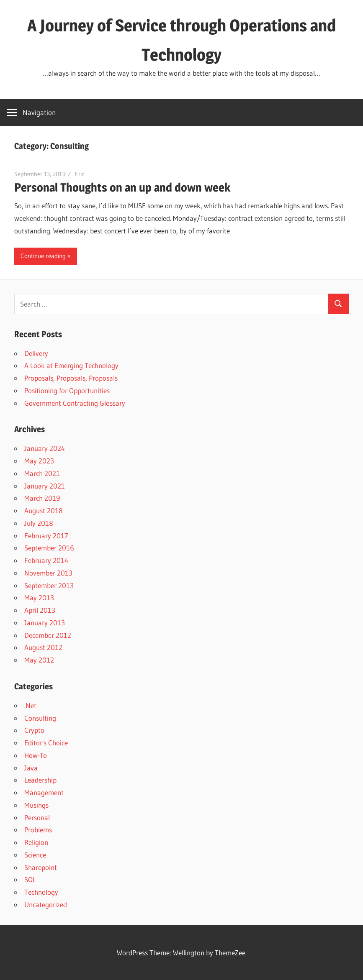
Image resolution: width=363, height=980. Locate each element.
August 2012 (43, 647)
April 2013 (40, 610)
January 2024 (45, 448)
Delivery (36, 353)
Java (31, 768)
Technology (41, 892)
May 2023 (39, 461)
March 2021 (42, 473)
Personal (37, 818)
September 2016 (49, 548)
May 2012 (39, 660)
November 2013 (48, 573)
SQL (30, 879)
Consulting (40, 718)
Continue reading (43, 256)
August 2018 (44, 510)
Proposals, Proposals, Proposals (71, 378)
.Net (30, 705)
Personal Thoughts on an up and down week (122, 187)
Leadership (40, 780)
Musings (36, 805)
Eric (80, 174)
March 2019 (42, 498)
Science (35, 855)
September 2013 (49, 585)
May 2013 (39, 597)
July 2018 (39, 523)
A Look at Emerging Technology (71, 365)
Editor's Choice (46, 743)
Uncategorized (46, 905)
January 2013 (45, 623)
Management (44, 792)
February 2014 (46, 560)
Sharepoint (41, 867)
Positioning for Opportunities (67, 390)
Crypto (34, 730)
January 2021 (45, 486)
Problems (38, 830)
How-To (36, 755)
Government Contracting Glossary (75, 403)
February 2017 (46, 536)
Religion (36, 842)
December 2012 (48, 635)
